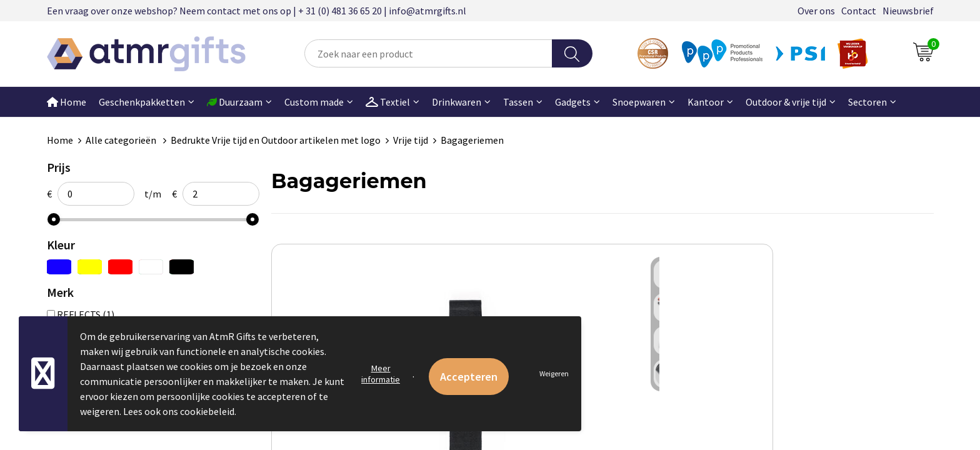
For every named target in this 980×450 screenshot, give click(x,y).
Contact (859, 11)
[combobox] (428, 53)
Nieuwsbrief (908, 11)
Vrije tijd (411, 140)
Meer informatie (381, 374)
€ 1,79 (645, 432)
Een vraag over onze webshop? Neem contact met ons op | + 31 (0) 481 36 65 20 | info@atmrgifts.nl (257, 11)
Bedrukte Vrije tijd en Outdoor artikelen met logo (276, 140)
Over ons (816, 11)
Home (67, 102)
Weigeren (554, 373)
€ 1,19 (314, 432)
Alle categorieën (122, 140)
